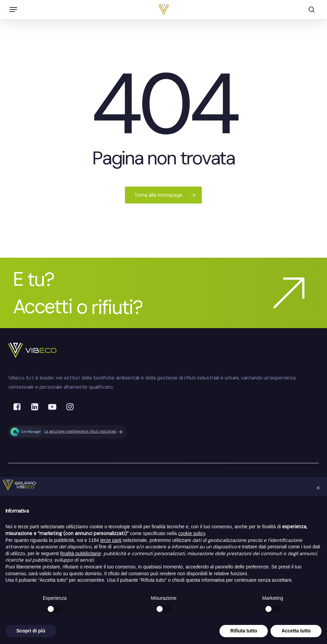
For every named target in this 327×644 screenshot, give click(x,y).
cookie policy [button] (192, 533)
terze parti (111, 540)
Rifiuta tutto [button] (244, 631)
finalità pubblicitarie (80, 553)
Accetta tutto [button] (296, 631)
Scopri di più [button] (31, 631)
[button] (13, 10)
